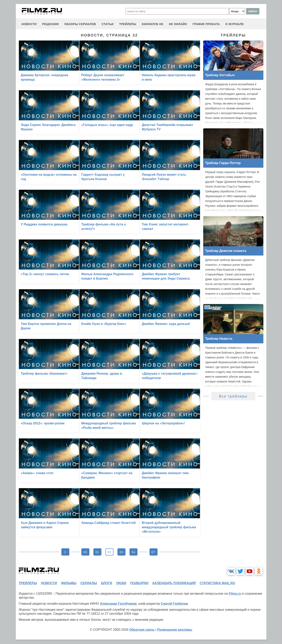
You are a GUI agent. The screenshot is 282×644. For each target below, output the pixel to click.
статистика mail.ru (217, 583)
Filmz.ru (235, 594)
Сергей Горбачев (174, 604)
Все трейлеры (233, 396)
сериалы (89, 583)
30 (85, 552)
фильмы (69, 583)
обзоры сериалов (80, 24)
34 (133, 552)
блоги (107, 583)
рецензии (50, 24)
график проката (206, 24)
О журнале (235, 24)
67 (154, 552)
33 (121, 552)
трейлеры (128, 24)
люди (121, 583)
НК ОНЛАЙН (178, 24)
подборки (139, 583)
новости (29, 24)
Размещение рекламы (175, 630)
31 (97, 552)
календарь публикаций (174, 583)
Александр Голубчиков (118, 604)
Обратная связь (142, 630)
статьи (108, 24)
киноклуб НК (153, 24)
